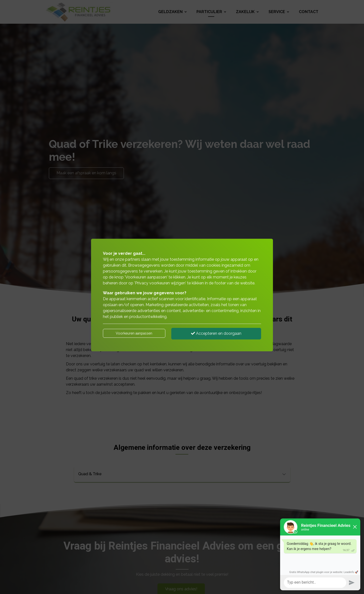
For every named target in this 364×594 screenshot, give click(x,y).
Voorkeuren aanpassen (134, 333)
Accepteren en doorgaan (216, 333)
